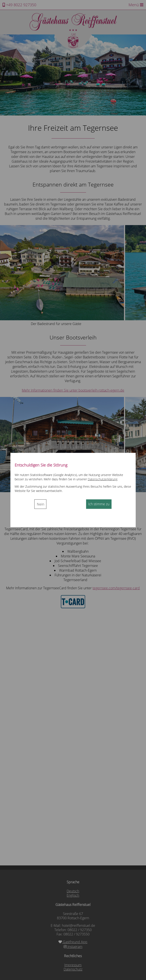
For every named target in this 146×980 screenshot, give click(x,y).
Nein (41, 504)
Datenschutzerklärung (103, 479)
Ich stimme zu (99, 504)
